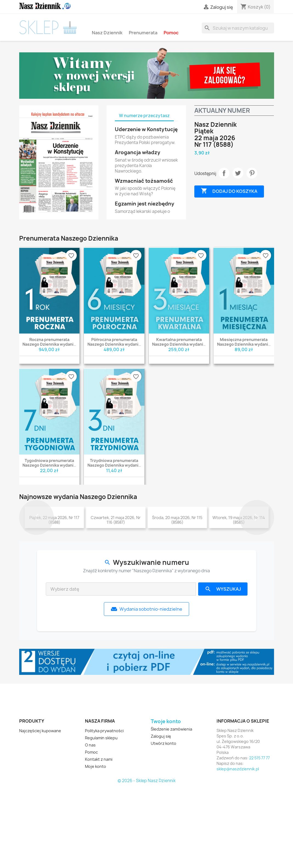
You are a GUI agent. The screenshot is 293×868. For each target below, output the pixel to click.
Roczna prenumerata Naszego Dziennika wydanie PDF (49, 344)
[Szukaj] (238, 28)
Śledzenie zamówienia (171, 809)
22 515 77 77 (259, 838)
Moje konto (96, 846)
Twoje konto (166, 801)
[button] (37, 558)
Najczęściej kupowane (40, 811)
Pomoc (171, 33)
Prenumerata (143, 33)
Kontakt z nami (99, 839)
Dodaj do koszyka (229, 191)
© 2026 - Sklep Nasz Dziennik (147, 861)
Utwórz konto (163, 823)
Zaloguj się (161, 816)
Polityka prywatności (104, 811)
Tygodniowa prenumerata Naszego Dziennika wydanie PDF (49, 465)
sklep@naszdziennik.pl (238, 849)
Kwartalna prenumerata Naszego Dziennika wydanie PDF (179, 344)
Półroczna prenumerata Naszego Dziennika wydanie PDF (114, 344)
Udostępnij (224, 173)
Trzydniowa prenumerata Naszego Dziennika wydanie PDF (114, 465)
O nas (90, 825)
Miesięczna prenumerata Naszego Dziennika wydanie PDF (244, 344)
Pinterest (252, 173)
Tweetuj (238, 173)
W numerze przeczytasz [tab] (144, 116)
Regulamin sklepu (101, 818)
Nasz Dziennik (107, 33)
